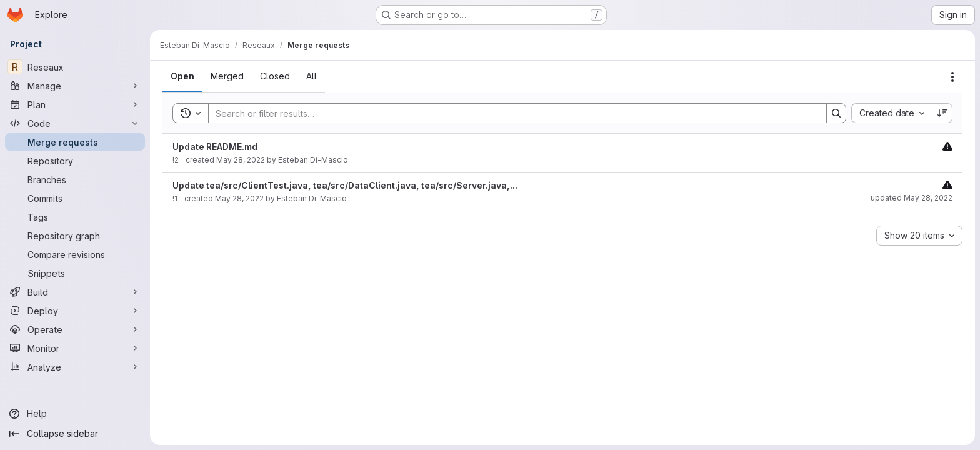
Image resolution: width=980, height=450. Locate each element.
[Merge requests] (75, 142)
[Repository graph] (75, 236)
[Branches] (75, 179)
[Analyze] (75, 367)
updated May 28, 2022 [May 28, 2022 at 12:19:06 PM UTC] (912, 198)
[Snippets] (75, 273)
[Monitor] (75, 348)
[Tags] (75, 217)
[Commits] (75, 198)
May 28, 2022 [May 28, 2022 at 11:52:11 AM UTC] (241, 160)
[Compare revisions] (75, 254)
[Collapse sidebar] (75, 434)
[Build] (75, 292)
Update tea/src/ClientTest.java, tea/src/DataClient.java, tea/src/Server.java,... (345, 185)
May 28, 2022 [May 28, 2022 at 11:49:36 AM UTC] (239, 198)
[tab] (182, 76)
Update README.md (215, 147)
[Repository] (75, 161)
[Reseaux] (75, 67)
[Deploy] (75, 311)
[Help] (75, 414)
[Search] (511, 113)
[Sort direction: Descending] (942, 113)
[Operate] (75, 329)
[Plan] (75, 104)
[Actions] (952, 77)
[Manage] (75, 86)
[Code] (75, 123)
